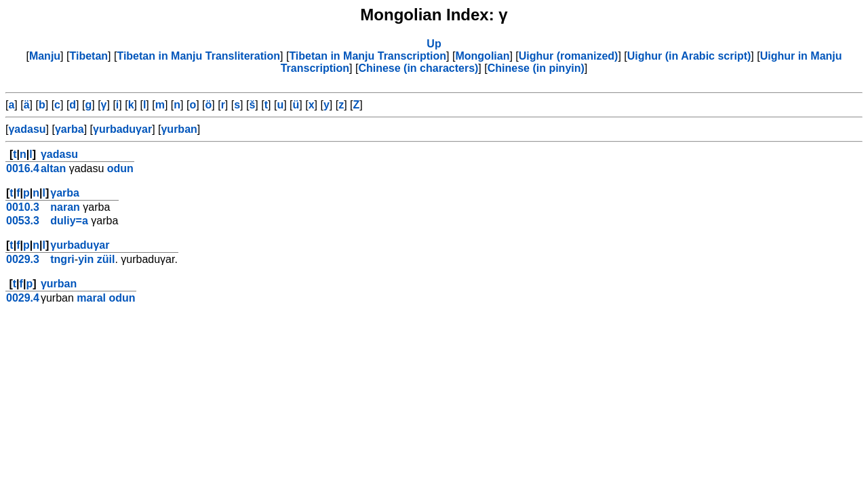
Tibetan (88, 56)
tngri (62, 259)
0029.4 (23, 298)
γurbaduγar (122, 129)
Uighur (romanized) (569, 56)
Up (434, 44)
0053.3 (23, 221)
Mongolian (482, 56)
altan (53, 168)
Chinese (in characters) (418, 68)
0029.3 (23, 259)
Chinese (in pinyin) (536, 68)
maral (91, 298)
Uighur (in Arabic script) (689, 56)
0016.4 (23, 168)
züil (106, 259)
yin (86, 259)
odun (120, 168)
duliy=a (69, 221)
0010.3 (23, 207)
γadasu (27, 129)
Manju (45, 56)
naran (65, 207)
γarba (70, 129)
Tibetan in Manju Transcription (368, 56)
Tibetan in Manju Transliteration (198, 56)
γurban (179, 129)
